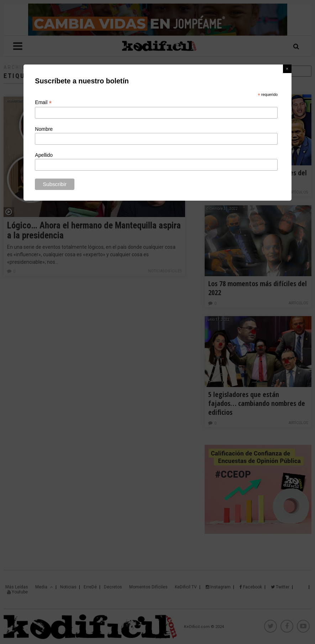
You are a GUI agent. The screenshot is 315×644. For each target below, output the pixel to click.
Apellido (44, 155)
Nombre (44, 129)
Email (43, 102)
